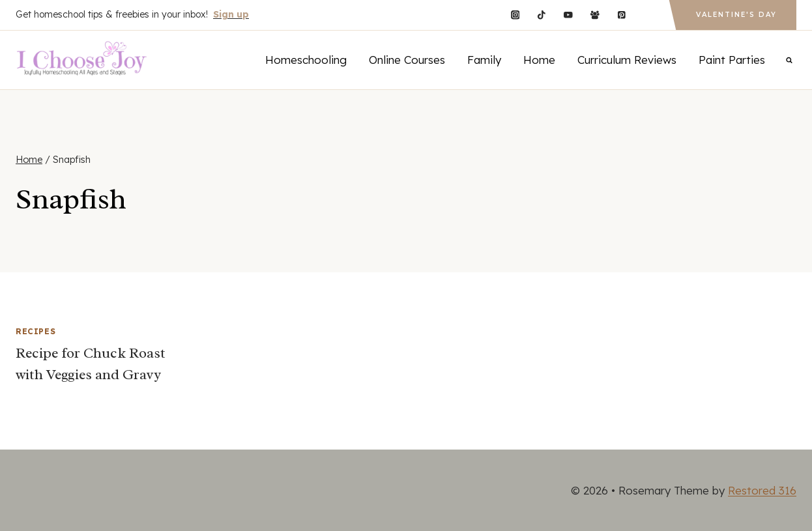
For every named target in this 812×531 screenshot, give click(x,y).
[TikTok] (542, 15)
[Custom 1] (648, 15)
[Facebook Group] (595, 15)
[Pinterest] (621, 15)
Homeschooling (306, 60)
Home (539, 60)
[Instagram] (515, 15)
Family (484, 60)
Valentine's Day (736, 15)
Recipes (36, 331)
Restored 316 (762, 490)
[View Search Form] (789, 60)
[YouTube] (568, 15)
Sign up (231, 14)
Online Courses (407, 60)
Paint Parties (732, 60)
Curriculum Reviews (627, 60)
